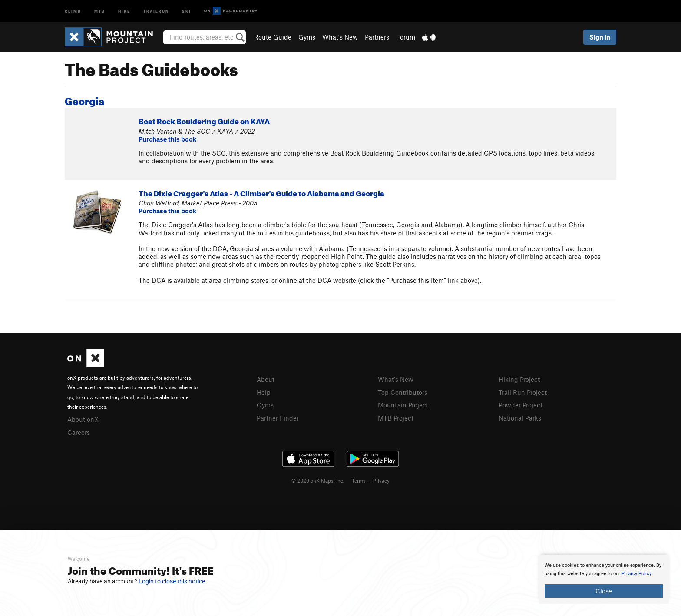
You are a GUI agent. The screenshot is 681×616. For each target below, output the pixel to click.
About (266, 379)
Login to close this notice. (173, 581)
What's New (340, 37)
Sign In (600, 37)
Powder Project (521, 405)
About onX (83, 419)
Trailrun (156, 11)
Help (264, 392)
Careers (79, 432)
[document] (604, 580)
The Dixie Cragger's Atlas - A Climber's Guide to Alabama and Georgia (261, 192)
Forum (406, 37)
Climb (73, 11)
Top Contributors (403, 392)
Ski (187, 11)
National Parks (520, 418)
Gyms (307, 37)
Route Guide (273, 37)
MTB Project (396, 418)
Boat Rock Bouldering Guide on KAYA (204, 120)
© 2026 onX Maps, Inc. (318, 480)
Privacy (381, 480)
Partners (377, 37)
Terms (359, 480)
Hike (124, 11)
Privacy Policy (636, 574)
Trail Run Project (523, 392)
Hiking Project (519, 379)
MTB (100, 11)
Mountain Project (403, 405)
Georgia (84, 99)
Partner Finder (278, 418)
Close (604, 591)
